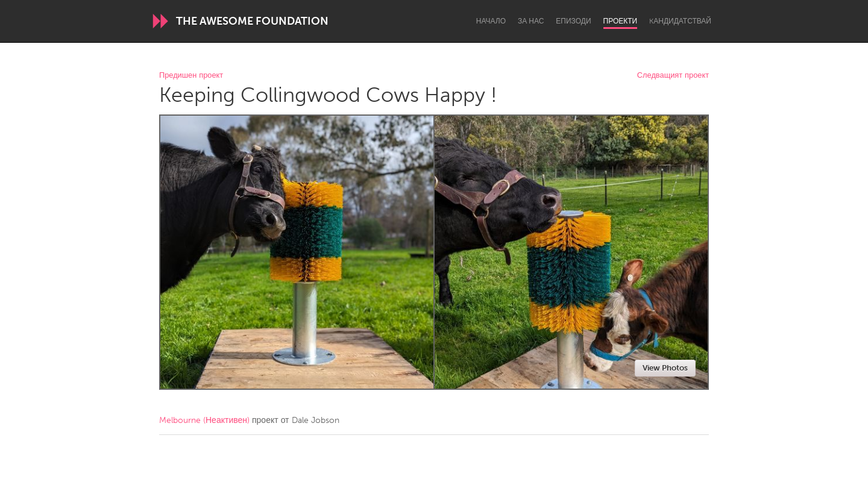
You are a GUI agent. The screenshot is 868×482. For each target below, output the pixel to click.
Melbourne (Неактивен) (204, 420)
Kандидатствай (680, 21)
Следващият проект (673, 76)
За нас (531, 21)
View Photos (665, 368)
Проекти (621, 21)
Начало (491, 21)
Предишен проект (191, 76)
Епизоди (573, 21)
